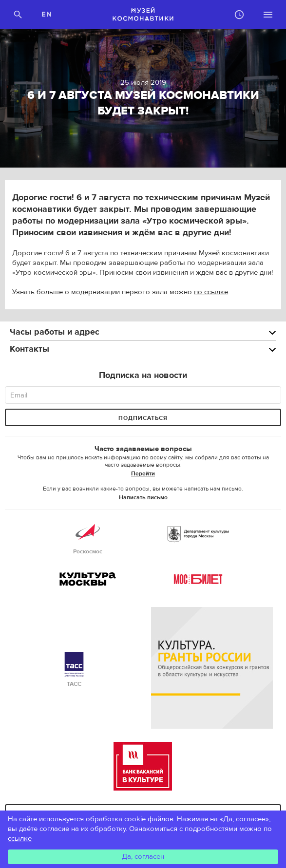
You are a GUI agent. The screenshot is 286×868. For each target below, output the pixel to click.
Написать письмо (143, 497)
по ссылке (211, 292)
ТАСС (74, 670)
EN (47, 14)
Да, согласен (143, 857)
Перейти (143, 473)
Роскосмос (88, 538)
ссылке (20, 839)
